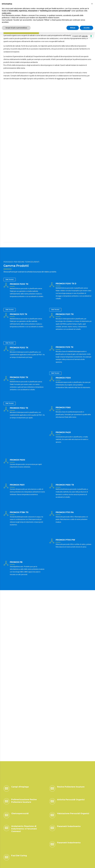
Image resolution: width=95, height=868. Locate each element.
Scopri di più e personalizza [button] (16, 28)
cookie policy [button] (6, 13)
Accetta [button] (86, 28)
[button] (92, 4)
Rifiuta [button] (73, 28)
